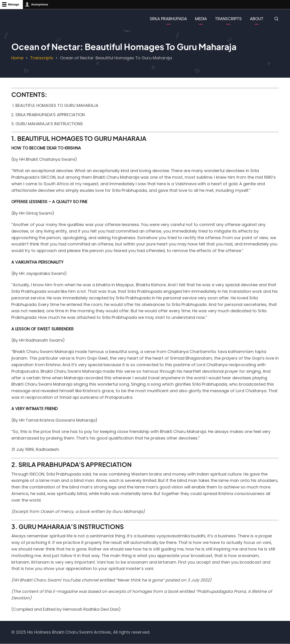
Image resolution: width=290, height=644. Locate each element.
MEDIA (201, 19)
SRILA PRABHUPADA (168, 19)
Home (17, 58)
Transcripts (42, 58)
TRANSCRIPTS (228, 19)
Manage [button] (14, 4)
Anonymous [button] (40, 4)
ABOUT (257, 19)
